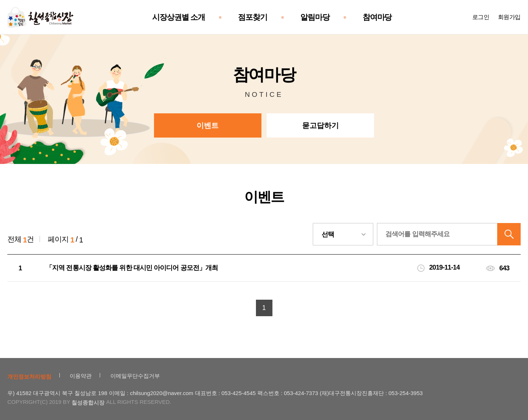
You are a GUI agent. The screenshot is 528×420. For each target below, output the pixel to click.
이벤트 (208, 125)
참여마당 (377, 17)
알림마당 (315, 17)
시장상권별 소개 (179, 17)
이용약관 (81, 376)
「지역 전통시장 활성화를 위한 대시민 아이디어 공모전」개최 (132, 268)
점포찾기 (253, 17)
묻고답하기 (320, 125)
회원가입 (509, 17)
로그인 (481, 17)
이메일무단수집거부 (135, 376)
